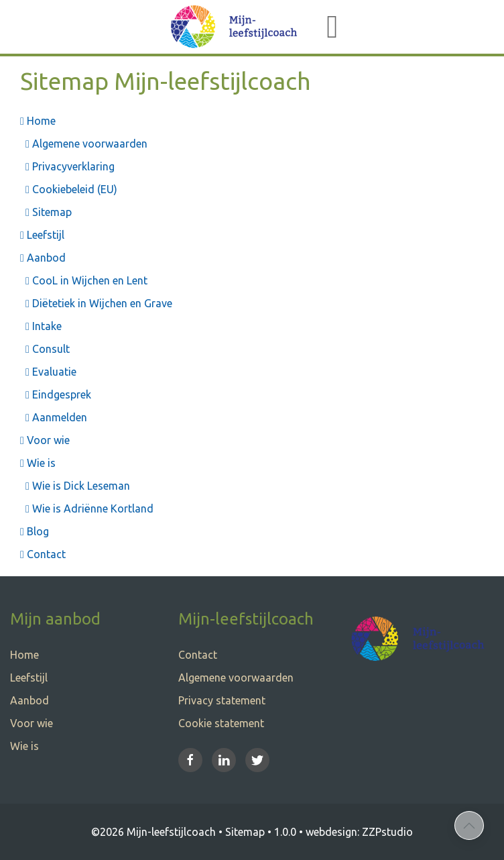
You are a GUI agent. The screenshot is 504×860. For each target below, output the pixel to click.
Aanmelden (54, 417)
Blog (35, 531)
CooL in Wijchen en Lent (84, 280)
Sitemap (46, 212)
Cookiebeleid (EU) (69, 189)
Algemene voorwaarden (84, 144)
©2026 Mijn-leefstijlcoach (153, 832)
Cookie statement (221, 723)
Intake (41, 326)
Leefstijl (42, 235)
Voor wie (45, 440)
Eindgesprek (56, 394)
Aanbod (43, 258)
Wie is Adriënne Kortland (87, 508)
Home (38, 121)
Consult (45, 349)
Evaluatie (48, 372)
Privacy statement (222, 700)
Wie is (38, 463)
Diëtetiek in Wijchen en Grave (96, 303)
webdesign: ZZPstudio (359, 832)
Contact (43, 554)
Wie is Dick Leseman (75, 486)
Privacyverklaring (67, 166)
